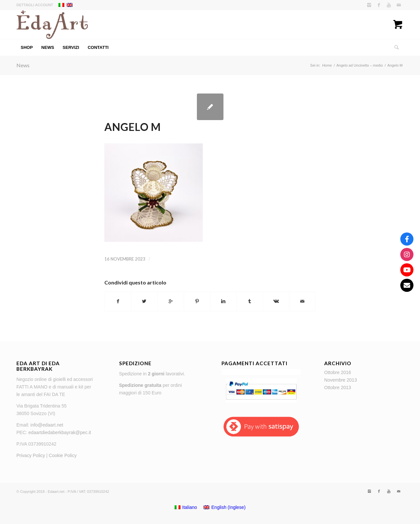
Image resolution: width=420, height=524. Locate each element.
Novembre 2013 (341, 380)
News (23, 65)
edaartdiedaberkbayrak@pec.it (60, 432)
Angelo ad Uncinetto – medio (359, 65)
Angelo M (133, 127)
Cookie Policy (63, 455)
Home (327, 65)
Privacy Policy (31, 455)
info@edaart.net (47, 425)
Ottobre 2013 (338, 388)
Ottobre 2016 (338, 372)
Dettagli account (35, 5)
